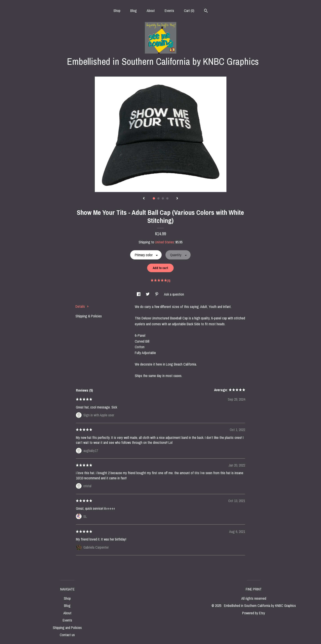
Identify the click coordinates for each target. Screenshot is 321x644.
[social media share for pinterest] (157, 294)
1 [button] (154, 198)
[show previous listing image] (144, 199)
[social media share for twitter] (148, 294)
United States (164, 242)
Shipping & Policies (89, 316)
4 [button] (167, 198)
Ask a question (174, 294)
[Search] (206, 11)
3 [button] (163, 198)
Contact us (67, 635)
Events (169, 11)
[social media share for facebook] (139, 294)
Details (82, 306)
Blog (134, 11)
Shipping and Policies (67, 628)
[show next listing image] (177, 199)
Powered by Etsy (254, 613)
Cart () (189, 11)
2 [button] (158, 198)
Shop (117, 11)
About (151, 11)
